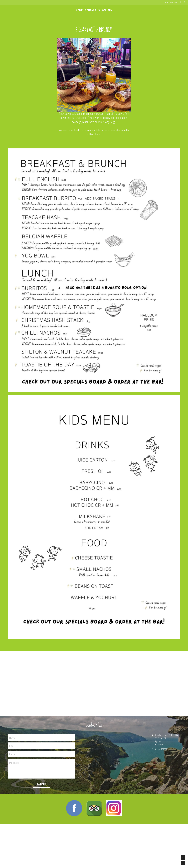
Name (12, 761)
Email (12, 769)
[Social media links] (181, 2)
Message (14, 786)
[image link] (74, 831)
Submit (41, 807)
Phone (12, 777)
